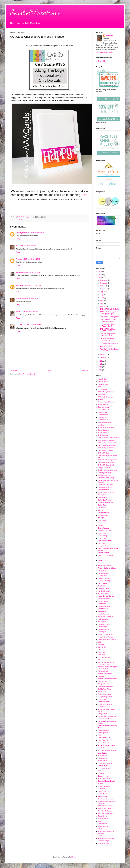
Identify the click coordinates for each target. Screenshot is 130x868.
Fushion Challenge (104, 581)
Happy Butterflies (104, 599)
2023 (100, 272)
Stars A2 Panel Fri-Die (106, 779)
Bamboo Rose (103, 405)
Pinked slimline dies (105, 707)
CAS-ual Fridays (104, 453)
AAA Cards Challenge (105, 397)
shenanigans (102, 758)
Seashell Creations (35, 12)
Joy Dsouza (20, 285)
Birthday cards (103, 415)
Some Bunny (102, 761)
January (103, 357)
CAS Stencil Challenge (106, 451)
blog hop (101, 425)
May (102, 301)
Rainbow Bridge (103, 730)
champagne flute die (105, 487)
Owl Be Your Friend (105, 689)
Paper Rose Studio (104, 694)
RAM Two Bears (103, 740)
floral (100, 558)
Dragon (101, 526)
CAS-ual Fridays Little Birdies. (110, 309)
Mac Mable (20, 272)
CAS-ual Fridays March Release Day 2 (108, 335)
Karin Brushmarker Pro (106, 634)
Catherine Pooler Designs (107, 478)
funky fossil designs (105, 578)
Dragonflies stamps (105, 531)
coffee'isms (102, 508)
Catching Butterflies (105, 475)
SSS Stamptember (104, 768)
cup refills (101, 518)
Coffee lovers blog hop (106, 503)
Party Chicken (103, 699)
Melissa (19, 312)
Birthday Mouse (103, 420)
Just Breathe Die (104, 629)
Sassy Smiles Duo (104, 743)
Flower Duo (102, 560)
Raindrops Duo (103, 733)
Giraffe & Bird (103, 586)
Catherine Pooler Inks (105, 485)
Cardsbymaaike (22, 233)
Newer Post (14, 370)
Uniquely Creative (104, 826)
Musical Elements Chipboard (108, 679)
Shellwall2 (101, 61)
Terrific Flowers (103, 796)
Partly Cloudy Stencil (105, 697)
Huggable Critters (104, 624)
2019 (100, 364)
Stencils (101, 784)
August (103, 292)
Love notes (102, 655)
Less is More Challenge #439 (110, 317)
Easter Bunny (103, 536)
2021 (100, 278)
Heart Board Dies (104, 606)
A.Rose (19, 299)
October (103, 286)
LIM (99, 642)
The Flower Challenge (105, 799)
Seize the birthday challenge (108, 751)
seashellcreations (104, 748)
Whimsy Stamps (104, 841)
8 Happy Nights (103, 384)
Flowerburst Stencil (104, 566)
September (104, 289)
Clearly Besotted (104, 495)
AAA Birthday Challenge (106, 392)
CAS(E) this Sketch (105, 468)
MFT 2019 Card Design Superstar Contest (106, 663)
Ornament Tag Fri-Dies (106, 687)
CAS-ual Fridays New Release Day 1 (107, 339)
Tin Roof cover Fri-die (105, 813)
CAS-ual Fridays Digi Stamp (107, 460)
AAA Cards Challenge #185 (109, 343)
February (104, 355)
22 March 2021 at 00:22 (33, 285)
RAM (100, 735)
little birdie (101, 645)
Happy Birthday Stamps (106, 596)
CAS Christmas (103, 435)
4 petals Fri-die (103, 382)
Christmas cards (104, 490)
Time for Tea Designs (105, 808)
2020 (100, 361)
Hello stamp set (103, 619)
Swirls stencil (102, 794)
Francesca (20, 259)
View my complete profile (105, 52)
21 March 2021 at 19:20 (36, 233)
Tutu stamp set (103, 819)
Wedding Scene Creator (106, 838)
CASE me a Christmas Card (107, 470)
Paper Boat (102, 692)
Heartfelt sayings (104, 614)
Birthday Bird (102, 412)
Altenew (101, 399)
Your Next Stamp (104, 843)
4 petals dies (102, 379)
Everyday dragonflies (105, 546)
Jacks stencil (102, 627)
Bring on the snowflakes (106, 427)
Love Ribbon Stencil (105, 657)
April (102, 304)
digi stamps (102, 523)
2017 (100, 370)
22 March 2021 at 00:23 (30, 299)
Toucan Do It (102, 816)
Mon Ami (101, 676)
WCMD (101, 836)
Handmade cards (104, 591)
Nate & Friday (103, 681)
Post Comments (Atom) (27, 374)
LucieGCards (21, 325)
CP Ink (100, 510)
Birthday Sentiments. (105, 422)
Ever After (101, 543)
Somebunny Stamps (105, 763)
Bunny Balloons (103, 430)
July (102, 295)
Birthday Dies (103, 417)
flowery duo (102, 571)
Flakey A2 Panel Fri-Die (106, 555)
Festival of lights (103, 553)
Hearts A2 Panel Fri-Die (106, 617)
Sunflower (101, 789)
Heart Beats (102, 604)
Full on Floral (102, 576)
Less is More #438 (106, 346)
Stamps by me (103, 776)
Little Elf (101, 650)
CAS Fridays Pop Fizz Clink (107, 445)
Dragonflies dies (103, 528)
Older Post (85, 370)
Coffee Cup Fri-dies (105, 500)
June (102, 298)
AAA (100, 387)
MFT (100, 660)
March (103, 306)
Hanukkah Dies (103, 594)
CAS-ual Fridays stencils (106, 465)
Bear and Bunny (103, 407)
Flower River (102, 563)
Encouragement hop (105, 541)
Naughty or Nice (103, 684)
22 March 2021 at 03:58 (30, 312)
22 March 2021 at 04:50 (34, 325)
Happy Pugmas (103, 601)
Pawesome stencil (104, 702)
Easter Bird (102, 533)
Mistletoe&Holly (103, 671)
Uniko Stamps (103, 824)
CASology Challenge (105, 473)
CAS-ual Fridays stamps (106, 463)
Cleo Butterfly (103, 497)
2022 (100, 275)
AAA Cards (19, 220)
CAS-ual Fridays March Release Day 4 (108, 325)
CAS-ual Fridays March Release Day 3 (108, 330)
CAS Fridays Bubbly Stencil (107, 443)
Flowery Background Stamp (107, 568)
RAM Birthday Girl (104, 738)
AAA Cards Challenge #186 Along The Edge (109, 313)
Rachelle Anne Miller (105, 719)
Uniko (100, 821)
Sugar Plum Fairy (104, 786)
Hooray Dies (102, 622)
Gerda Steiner (103, 583)
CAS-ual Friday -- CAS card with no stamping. (109, 320)
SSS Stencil (102, 771)
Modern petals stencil (105, 674)
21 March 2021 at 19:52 (28, 246)
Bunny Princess (103, 433)
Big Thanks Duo (103, 410)
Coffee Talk (102, 505)
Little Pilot (101, 652)
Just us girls (102, 632)
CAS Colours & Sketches (106, 440)
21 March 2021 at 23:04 (32, 272)
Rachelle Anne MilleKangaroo (108, 716)
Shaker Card (102, 756)
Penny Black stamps (105, 704)
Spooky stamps (103, 766)
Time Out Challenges (105, 811)
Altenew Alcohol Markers (106, 402)
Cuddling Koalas (104, 515)
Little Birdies (102, 647)
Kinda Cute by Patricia (106, 637)
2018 (100, 367)
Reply (18, 239)
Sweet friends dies (104, 791)
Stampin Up (102, 773)
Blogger (74, 857)
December (104, 280)
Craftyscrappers (103, 513)
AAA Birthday (103, 389)
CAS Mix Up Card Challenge (108, 448)
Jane (18, 246)
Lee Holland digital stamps (107, 639)
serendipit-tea (103, 753)
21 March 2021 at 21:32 (32, 259)
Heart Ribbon (103, 611)
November (104, 283)
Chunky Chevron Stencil (106, 492)
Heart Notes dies (104, 609)
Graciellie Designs (104, 588)
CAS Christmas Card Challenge (109, 438)
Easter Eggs (102, 538)
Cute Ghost (102, 520)
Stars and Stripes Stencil (106, 781)
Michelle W (110, 36)
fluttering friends (103, 573)
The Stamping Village (105, 806)
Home (50, 370)
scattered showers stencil (107, 745)
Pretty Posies (103, 714)
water (100, 829)
